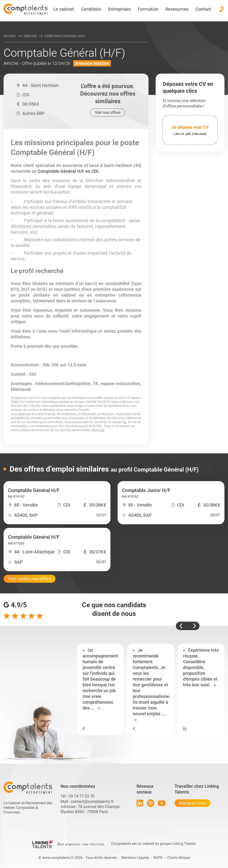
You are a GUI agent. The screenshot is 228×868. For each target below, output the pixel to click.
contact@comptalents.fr (92, 801)
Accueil (10, 36)
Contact (203, 9)
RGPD (158, 858)
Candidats (91, 9)
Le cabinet (64, 9)
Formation (148, 9)
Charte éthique (179, 858)
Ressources (177, 9)
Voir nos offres (108, 112)
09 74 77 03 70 (81, 796)
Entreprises (119, 9)
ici (125, 422)
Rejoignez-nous (193, 803)
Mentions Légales (135, 858)
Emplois (30, 36)
